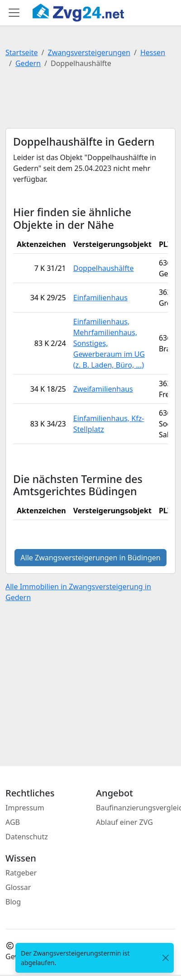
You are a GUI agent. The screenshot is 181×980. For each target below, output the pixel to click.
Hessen (153, 52)
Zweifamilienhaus (103, 389)
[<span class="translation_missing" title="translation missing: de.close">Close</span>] (166, 958)
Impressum (25, 808)
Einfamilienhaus (100, 298)
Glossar (18, 887)
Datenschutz (27, 837)
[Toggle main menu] (14, 13)
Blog (13, 902)
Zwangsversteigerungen (89, 52)
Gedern (28, 63)
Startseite (22, 52)
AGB (13, 822)
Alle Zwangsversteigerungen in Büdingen (90, 558)
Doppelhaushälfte (104, 268)
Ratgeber (21, 873)
